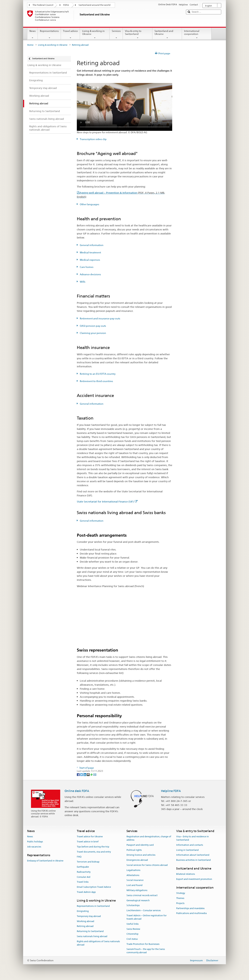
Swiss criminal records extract (142, 895)
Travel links (83, 882)
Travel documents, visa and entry (94, 852)
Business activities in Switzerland (193, 860)
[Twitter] (82, 774)
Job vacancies (34, 847)
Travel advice (70, 34)
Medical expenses (90, 260)
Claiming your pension (93, 333)
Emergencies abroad (137, 860)
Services (116, 34)
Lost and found (134, 885)
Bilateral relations (186, 874)
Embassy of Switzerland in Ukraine (45, 861)
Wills (82, 282)
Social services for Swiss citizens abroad (147, 865)
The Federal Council (43, 5)
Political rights (134, 850)
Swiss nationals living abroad (92, 936)
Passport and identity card (140, 845)
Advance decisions (90, 274)
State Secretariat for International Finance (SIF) (107, 502)
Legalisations (133, 870)
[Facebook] (78, 774)
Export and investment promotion (194, 879)
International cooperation (197, 34)
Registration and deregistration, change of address (149, 838)
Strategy (181, 893)
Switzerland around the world (94, 5)
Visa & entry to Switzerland (138, 34)
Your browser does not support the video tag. (125, 107)
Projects (180, 903)
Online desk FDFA (77, 791)
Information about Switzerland (193, 855)
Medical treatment (90, 252)
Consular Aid (84, 877)
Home (30, 45)
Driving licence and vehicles (141, 855)
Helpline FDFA (171, 791)
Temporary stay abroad (89, 916)
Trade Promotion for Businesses (143, 944)
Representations (49, 34)
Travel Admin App (86, 892)
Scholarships (133, 905)
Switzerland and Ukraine (167, 34)
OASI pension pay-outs (93, 326)
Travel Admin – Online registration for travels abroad (147, 917)
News (33, 34)
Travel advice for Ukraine (90, 837)
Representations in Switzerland (93, 906)
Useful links (133, 924)
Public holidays (35, 842)
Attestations (133, 875)
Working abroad (85, 921)
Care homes (86, 267)
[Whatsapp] (92, 774)
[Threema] (88, 774)
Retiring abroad (85, 926)
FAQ (79, 857)
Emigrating (83, 911)
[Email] (95, 774)
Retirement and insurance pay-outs (100, 318)
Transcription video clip (93, 139)
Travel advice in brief (88, 842)
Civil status (132, 939)
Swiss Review (133, 929)
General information (91, 245)
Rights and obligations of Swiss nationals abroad (98, 943)
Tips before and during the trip (93, 847)
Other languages (89, 204)
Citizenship (132, 934)
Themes (180, 898)
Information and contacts (190, 845)
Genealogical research (138, 900)
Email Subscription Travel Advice (94, 887)
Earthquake (83, 867)
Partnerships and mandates (190, 908)
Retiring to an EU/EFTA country (97, 374)
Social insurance (135, 880)
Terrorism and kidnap (88, 862)
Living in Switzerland (187, 850)
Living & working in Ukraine (95, 34)
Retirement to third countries (96, 381)
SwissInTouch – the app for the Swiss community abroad (146, 951)
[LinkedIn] (85, 774)
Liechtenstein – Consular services (144, 911)
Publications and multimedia (191, 913)
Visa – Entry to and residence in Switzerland (192, 838)
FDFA (66, 5)
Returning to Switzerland (90, 931)
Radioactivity (84, 872)
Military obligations (137, 890)
